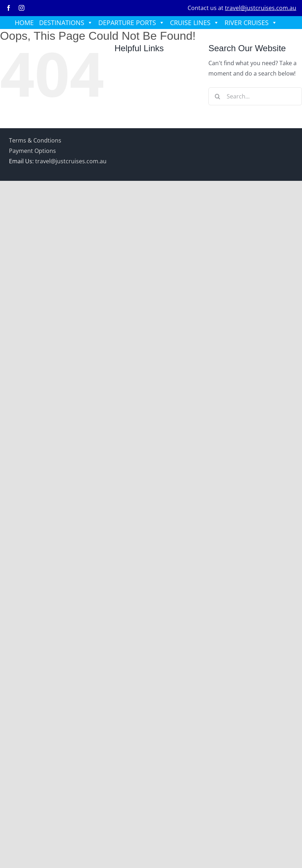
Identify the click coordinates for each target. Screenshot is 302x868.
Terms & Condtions (35, 140)
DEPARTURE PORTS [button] (131, 23)
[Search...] (255, 96)
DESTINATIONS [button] (66, 23)
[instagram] (22, 8)
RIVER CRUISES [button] (251, 23)
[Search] (217, 96)
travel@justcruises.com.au (261, 8)
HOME (24, 23)
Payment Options (32, 151)
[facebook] (9, 8)
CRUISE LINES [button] (195, 23)
